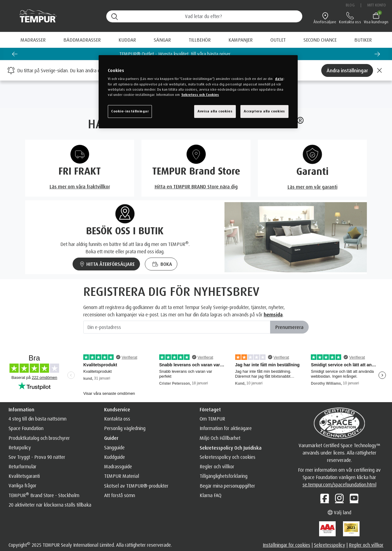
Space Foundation (26, 428)
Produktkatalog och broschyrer (39, 438)
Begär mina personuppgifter (227, 486)
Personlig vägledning (125, 428)
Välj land (339, 512)
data (279, 79)
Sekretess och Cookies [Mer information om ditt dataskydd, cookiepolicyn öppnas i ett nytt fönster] (200, 95)
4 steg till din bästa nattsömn (38, 419)
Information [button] (21, 409)
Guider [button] (111, 438)
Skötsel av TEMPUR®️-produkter (136, 486)
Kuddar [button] (127, 40)
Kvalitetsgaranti (24, 476)
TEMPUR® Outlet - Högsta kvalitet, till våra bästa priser (196, 54)
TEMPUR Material (122, 476)
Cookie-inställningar (130, 111)
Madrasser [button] (33, 40)
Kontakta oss (117, 419)
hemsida (273, 315)
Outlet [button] (278, 40)
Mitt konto (377, 5)
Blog (350, 5)
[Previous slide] (15, 54)
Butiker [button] (363, 40)
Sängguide (114, 447)
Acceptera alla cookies (264, 111)
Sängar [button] (162, 40)
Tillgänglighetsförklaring (224, 476)
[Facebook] (325, 498)
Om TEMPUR (212, 419)
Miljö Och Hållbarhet (220, 438)
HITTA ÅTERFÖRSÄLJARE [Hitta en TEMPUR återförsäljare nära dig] (107, 264)
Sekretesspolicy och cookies (228, 457)
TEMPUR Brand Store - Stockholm (44, 495)
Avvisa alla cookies (215, 111)
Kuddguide (115, 457)
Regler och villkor (217, 466)
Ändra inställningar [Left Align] (347, 70)
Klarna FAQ (211, 495)
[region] (198, 92)
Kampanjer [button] (241, 40)
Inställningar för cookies (286, 545)
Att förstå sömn (120, 495)
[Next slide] (377, 54)
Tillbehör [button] (200, 40)
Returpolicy (20, 447)
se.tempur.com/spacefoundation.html (339, 485)
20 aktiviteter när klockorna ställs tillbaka (50, 505)
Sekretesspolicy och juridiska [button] (231, 448)
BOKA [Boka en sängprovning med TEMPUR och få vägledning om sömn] (162, 264)
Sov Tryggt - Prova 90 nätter (37, 457)
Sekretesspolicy (330, 545)
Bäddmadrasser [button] (82, 40)
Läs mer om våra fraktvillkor (80, 187)
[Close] (379, 70)
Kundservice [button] (117, 409)
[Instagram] (339, 498)
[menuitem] (241, 40)
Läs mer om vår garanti (313, 187)
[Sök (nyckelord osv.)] (204, 16)
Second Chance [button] (320, 40)
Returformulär (23, 466)
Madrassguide (118, 466)
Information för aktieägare (226, 428)
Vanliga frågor (23, 485)
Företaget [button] (210, 409)
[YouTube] (354, 498)
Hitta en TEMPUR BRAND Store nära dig (196, 187)
